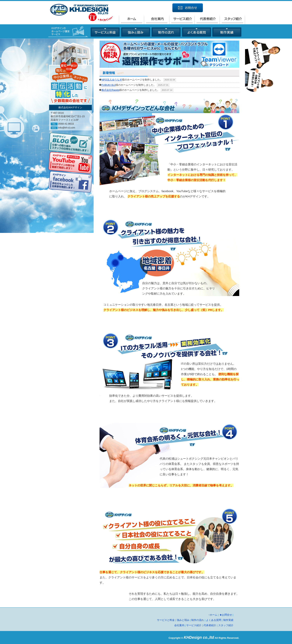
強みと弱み (183, 620)
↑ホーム (213, 615)
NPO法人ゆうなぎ (112, 80)
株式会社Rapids (110, 90)
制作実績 (228, 620)
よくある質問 (214, 620)
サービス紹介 (194, 625)
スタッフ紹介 (226, 625)
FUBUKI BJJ (109, 85)
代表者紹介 (210, 625)
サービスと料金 (166, 620)
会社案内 (179, 625)
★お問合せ (226, 615)
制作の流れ (198, 620)
